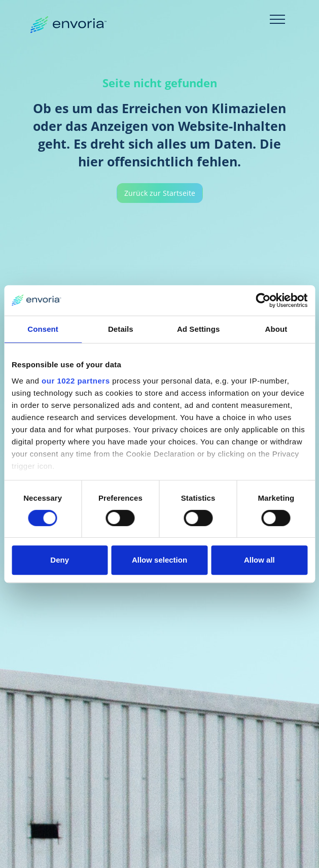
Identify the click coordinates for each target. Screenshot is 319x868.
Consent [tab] (43, 329)
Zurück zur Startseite (160, 193)
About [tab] (276, 329)
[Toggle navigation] (277, 19)
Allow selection (159, 560)
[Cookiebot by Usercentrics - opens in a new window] (263, 300)
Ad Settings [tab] (198, 329)
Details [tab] (121, 329)
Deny (60, 560)
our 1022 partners (76, 381)
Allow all (259, 560)
